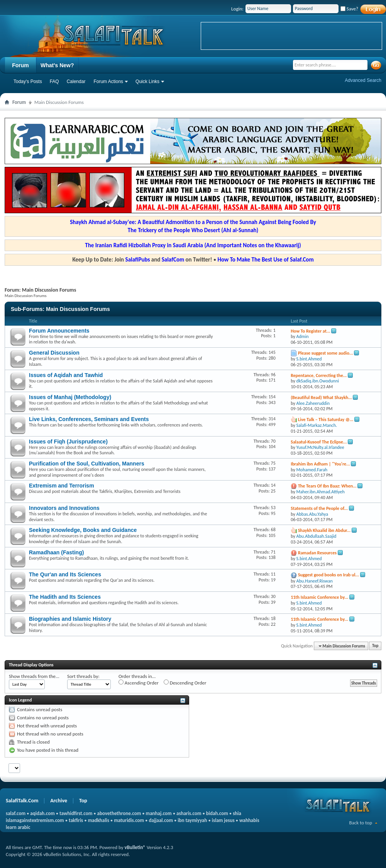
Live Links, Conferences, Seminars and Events (89, 419)
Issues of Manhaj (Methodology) (70, 397)
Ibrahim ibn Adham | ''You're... (320, 464)
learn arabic (18, 827)
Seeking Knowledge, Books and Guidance (83, 530)
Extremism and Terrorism (62, 486)
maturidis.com (129, 820)
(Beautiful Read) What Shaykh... (321, 397)
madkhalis (99, 820)
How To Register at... (310, 331)
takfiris (76, 820)
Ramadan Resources (317, 553)
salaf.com (16, 813)
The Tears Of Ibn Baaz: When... (327, 486)
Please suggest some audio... (326, 353)
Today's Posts (28, 82)
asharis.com (189, 813)
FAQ (54, 82)
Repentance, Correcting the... (319, 375)
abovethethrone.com (119, 813)
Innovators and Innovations (64, 508)
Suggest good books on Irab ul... (328, 575)
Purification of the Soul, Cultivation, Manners (87, 464)
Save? (349, 9)
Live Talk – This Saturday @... (326, 420)
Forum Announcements (59, 331)
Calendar (76, 82)
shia (237, 813)
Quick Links (147, 82)
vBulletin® (135, 847)
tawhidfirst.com (76, 813)
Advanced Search (363, 80)
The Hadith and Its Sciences (65, 597)
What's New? (57, 65)
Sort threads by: (83, 676)
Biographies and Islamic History (70, 619)
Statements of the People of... (319, 508)
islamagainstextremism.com (35, 820)
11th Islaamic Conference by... (319, 597)
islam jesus (223, 820)
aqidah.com (42, 813)
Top (375, 646)
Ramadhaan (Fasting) (56, 552)
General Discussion (54, 353)
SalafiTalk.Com (22, 801)
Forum (20, 65)
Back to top (361, 823)
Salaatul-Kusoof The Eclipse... (319, 442)
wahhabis (249, 820)
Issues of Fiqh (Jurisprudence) (68, 442)
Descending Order (185, 683)
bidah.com (217, 813)
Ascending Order (139, 683)
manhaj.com (159, 813)
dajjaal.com (161, 820)
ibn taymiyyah (192, 820)
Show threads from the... (34, 676)
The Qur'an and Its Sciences (65, 574)
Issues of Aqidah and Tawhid (66, 375)
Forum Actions (108, 82)
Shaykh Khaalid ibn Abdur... (324, 530)
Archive (59, 801)
